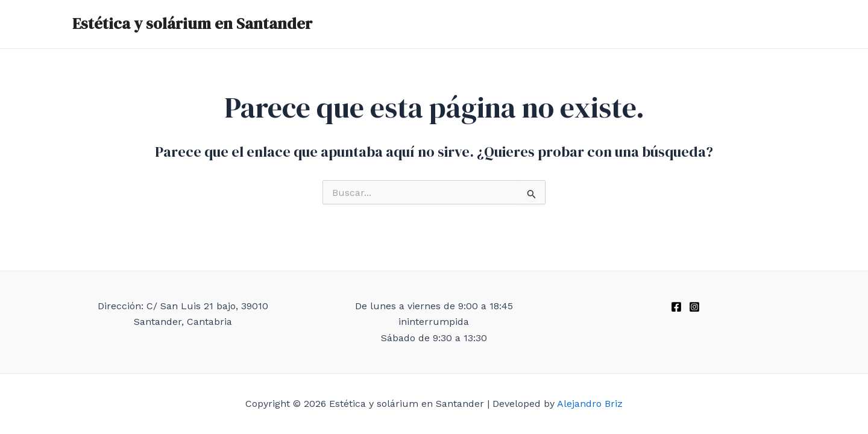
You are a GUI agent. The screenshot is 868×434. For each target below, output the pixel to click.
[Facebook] (676, 307)
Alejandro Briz (590, 404)
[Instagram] (694, 307)
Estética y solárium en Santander (192, 24)
